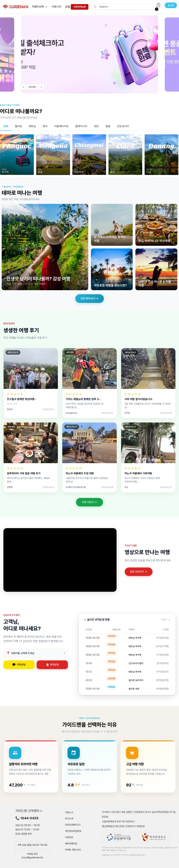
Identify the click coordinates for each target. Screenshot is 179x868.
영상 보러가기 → (139, 572)
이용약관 (69, 837)
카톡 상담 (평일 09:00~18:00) (32, 845)
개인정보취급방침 (73, 831)
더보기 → (166, 620)
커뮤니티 (56, 7)
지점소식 (69, 812)
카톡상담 (19, 665)
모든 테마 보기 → (90, 298)
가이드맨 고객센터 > (29, 811)
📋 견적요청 (52, 665)
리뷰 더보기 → (89, 502)
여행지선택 (38, 7)
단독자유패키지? (73, 825)
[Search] (125, 7)
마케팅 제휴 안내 (73, 850)
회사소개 (69, 818)
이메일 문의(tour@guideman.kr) (32, 856)
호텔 (68, 7)
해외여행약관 (71, 843)
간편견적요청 (80, 7)
